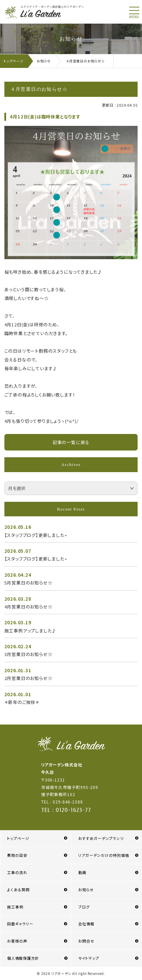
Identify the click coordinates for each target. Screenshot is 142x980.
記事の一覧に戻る (71, 442)
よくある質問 (18, 890)
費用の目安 (17, 855)
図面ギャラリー (20, 924)
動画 (82, 872)
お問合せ (86, 941)
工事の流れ (17, 872)
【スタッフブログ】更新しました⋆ (36, 535)
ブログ (84, 907)
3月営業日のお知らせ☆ (29, 654)
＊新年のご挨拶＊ (22, 702)
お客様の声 (17, 941)
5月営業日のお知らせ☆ (29, 583)
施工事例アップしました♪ (31, 631)
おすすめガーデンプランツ (101, 838)
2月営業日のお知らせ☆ (29, 678)
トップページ (18, 838)
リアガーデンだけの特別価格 (104, 855)
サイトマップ (89, 958)
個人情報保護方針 (23, 958)
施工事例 (15, 907)
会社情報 (86, 924)
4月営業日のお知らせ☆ (29, 607)
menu (134, 17)
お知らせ (86, 890)
